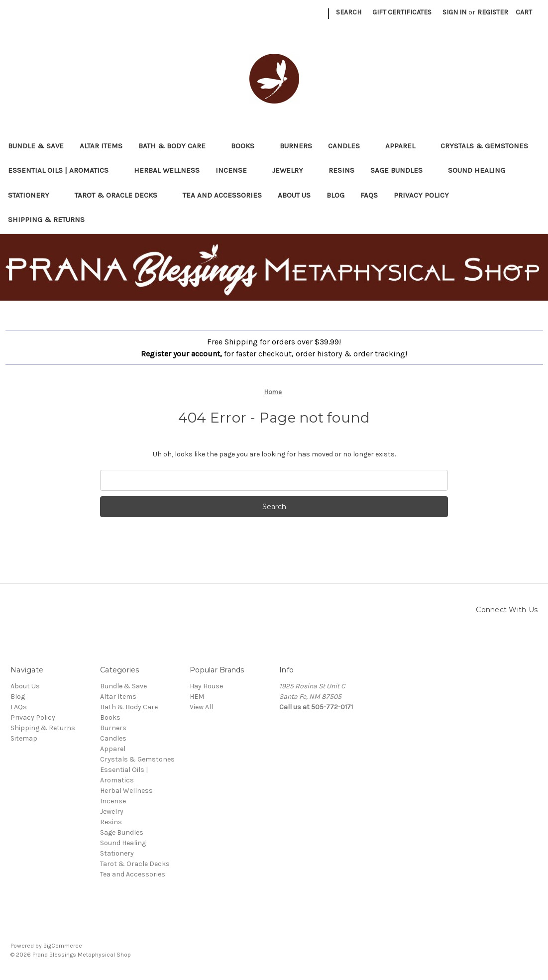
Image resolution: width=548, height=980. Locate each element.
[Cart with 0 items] (524, 12)
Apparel (405, 146)
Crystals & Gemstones (489, 146)
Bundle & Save (36, 146)
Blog (335, 195)
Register (493, 12)
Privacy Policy (421, 195)
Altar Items (101, 146)
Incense (236, 170)
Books (247, 146)
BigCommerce (63, 946)
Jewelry (292, 170)
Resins (341, 170)
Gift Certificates (402, 12)
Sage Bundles (401, 170)
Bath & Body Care (177, 146)
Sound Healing (481, 170)
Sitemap (24, 738)
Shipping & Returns (46, 219)
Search (349, 12)
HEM (197, 697)
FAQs (369, 195)
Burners (296, 146)
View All (201, 707)
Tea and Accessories (222, 195)
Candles (349, 146)
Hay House (206, 686)
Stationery (33, 195)
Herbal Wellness (167, 170)
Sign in (454, 12)
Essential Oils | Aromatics (63, 170)
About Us (294, 195)
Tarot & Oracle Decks (121, 195)
